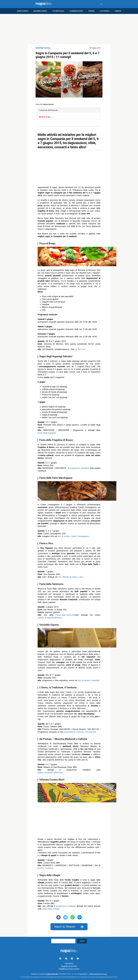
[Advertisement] (69, 29)
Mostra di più (45, 117)
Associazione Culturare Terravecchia (80, 732)
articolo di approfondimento (50, 618)
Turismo (91, 11)
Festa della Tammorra (66, 615)
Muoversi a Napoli (40, 11)
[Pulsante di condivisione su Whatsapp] (73, 917)
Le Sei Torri (80, 349)
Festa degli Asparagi (47, 433)
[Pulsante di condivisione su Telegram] (80, 917)
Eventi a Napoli (23, 11)
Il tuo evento (104, 11)
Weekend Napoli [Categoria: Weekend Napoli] (43, 48)
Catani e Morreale (52, 974)
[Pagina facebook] (60, 959)
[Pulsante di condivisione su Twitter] (65, 917)
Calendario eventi (76, 11)
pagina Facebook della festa (50, 772)
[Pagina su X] (72, 959)
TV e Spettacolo (58, 11)
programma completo (79, 468)
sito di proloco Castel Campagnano (73, 536)
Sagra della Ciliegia (51, 909)
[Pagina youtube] (78, 959)
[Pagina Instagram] (66, 959)
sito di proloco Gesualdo (89, 680)
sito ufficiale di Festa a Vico (71, 577)
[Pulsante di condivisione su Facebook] (58, 917)
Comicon (118, 11)
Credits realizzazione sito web (98, 974)
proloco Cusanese (45, 868)
